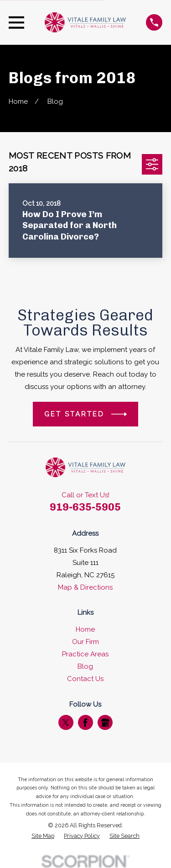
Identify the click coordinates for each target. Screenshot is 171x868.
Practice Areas (85, 654)
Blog (85, 666)
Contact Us (85, 679)
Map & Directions (85, 587)
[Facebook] (85, 723)
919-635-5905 (85, 507)
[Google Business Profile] (105, 723)
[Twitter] (66, 723)
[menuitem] (43, 836)
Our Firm (85, 642)
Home (85, 629)
